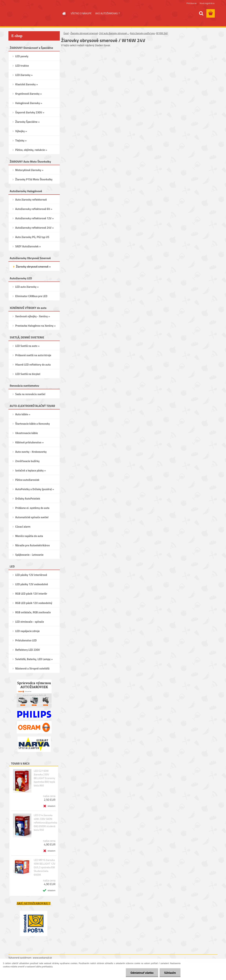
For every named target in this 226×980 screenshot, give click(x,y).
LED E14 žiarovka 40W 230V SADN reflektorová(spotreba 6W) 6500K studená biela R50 (45, 823)
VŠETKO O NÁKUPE (81, 13)
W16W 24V (162, 33)
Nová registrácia (207, 3)
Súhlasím (170, 973)
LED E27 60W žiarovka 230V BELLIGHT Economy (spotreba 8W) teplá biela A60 (44, 778)
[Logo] (34, 14)
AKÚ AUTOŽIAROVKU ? (107, 13)
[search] (201, 13)
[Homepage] (64, 13)
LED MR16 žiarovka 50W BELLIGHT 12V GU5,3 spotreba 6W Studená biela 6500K (44, 867)
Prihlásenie (191, 3)
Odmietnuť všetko (142, 973)
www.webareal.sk (42, 958)
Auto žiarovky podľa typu (142, 33)
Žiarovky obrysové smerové (84, 33)
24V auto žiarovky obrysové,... (114, 33)
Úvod (66, 33)
